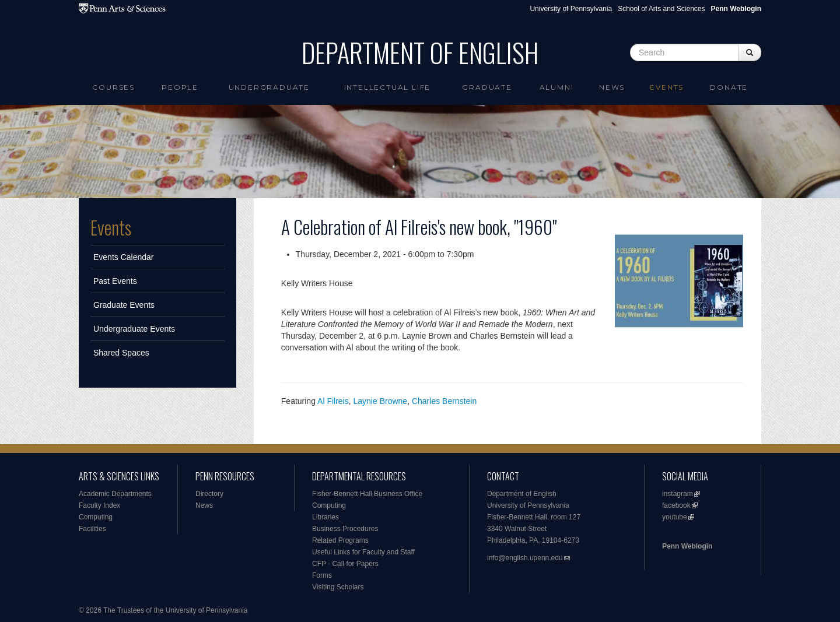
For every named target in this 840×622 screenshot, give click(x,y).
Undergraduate (269, 87)
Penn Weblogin (687, 546)
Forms (322, 575)
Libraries (325, 517)
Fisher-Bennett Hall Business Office (367, 494)
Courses (113, 87)
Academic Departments (115, 494)
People (180, 87)
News (612, 87)
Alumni (557, 87)
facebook (676, 505)
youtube (675, 517)
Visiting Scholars (338, 587)
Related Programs (340, 540)
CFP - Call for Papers (345, 564)
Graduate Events (124, 305)
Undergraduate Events (134, 329)
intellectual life (388, 87)
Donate (729, 87)
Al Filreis (333, 401)
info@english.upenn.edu (525, 558)
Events (667, 87)
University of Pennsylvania (571, 9)
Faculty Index (99, 505)
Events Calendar (124, 257)
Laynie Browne (381, 401)
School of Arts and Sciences (661, 9)
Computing (96, 517)
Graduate (487, 87)
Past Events (115, 281)
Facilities (92, 529)
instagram (678, 494)
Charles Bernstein (444, 401)
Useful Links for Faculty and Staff (363, 552)
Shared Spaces (121, 353)
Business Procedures (345, 529)
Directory (209, 494)
